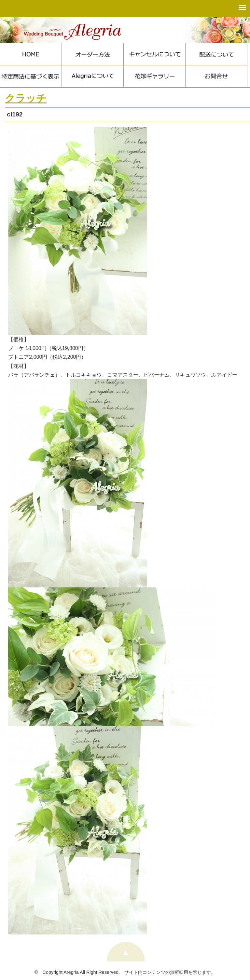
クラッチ (26, 98)
